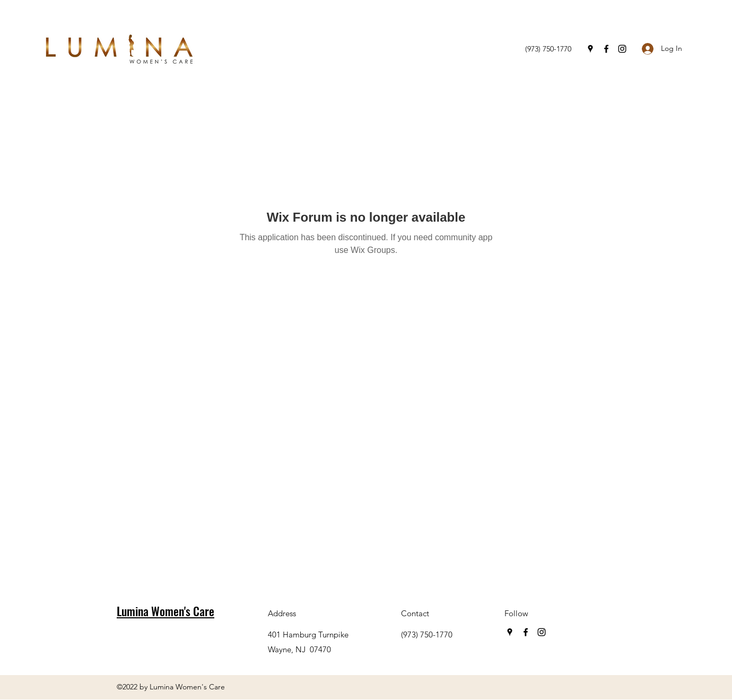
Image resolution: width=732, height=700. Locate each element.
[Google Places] (590, 49)
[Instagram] (622, 49)
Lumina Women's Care (165, 611)
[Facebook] (606, 49)
